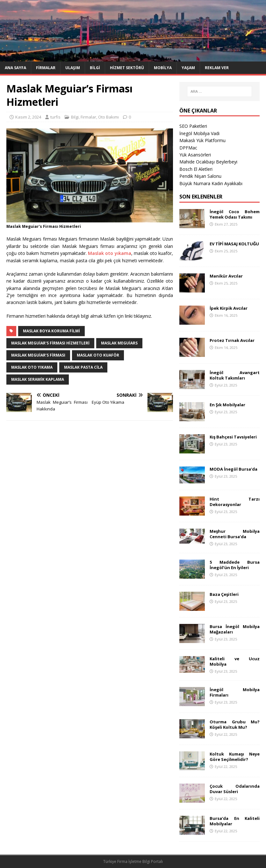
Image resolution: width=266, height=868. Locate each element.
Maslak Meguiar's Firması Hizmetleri (50, 343)
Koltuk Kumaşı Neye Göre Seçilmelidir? (235, 757)
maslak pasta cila (83, 367)
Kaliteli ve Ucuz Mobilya (235, 661)
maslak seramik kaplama (38, 379)
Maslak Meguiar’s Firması (38, 355)
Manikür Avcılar (226, 276)
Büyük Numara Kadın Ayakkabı (211, 183)
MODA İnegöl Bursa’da (234, 469)
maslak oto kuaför (98, 355)
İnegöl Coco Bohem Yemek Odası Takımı (235, 214)
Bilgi (95, 68)
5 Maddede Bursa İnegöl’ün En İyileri (235, 565)
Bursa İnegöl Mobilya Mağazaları (235, 629)
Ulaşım (73, 68)
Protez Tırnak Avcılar (232, 340)
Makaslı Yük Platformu (202, 140)
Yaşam (188, 68)
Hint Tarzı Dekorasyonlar (235, 502)
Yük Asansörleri (195, 155)
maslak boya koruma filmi (51, 331)
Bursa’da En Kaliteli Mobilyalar (235, 821)
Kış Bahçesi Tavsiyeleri (233, 437)
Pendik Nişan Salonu (200, 176)
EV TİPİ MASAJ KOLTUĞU (234, 244)
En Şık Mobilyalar (227, 405)
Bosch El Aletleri (196, 169)
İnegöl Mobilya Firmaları (235, 692)
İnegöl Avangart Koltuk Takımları (235, 375)
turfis (55, 117)
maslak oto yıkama (32, 367)
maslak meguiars (119, 343)
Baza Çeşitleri (224, 594)
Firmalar (46, 68)
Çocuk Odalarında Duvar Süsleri (235, 789)
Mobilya (163, 68)
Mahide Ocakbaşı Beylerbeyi (208, 162)
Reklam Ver (217, 68)
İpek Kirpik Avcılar (229, 308)
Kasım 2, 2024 (28, 117)
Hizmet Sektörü (127, 68)
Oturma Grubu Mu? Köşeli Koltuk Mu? (235, 724)
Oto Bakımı (108, 117)
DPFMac (188, 148)
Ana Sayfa (15, 68)
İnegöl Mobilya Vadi (199, 133)
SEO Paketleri (193, 126)
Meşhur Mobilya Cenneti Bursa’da (235, 534)
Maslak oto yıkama (109, 253)
